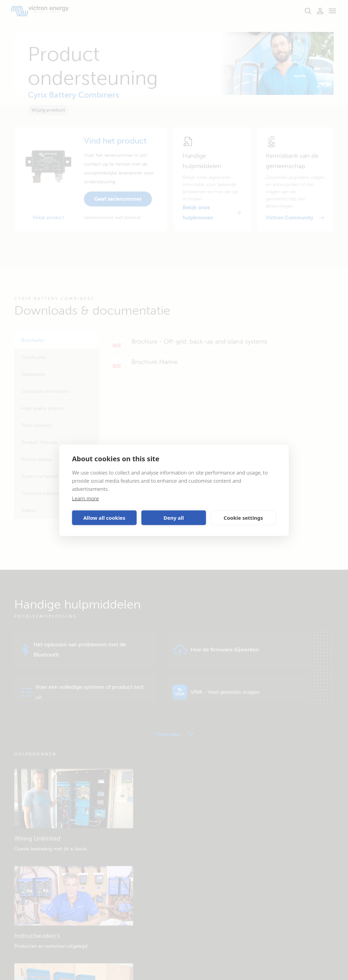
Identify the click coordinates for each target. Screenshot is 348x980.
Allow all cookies (104, 518)
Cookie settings (243, 518)
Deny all (174, 518)
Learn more (85, 498)
